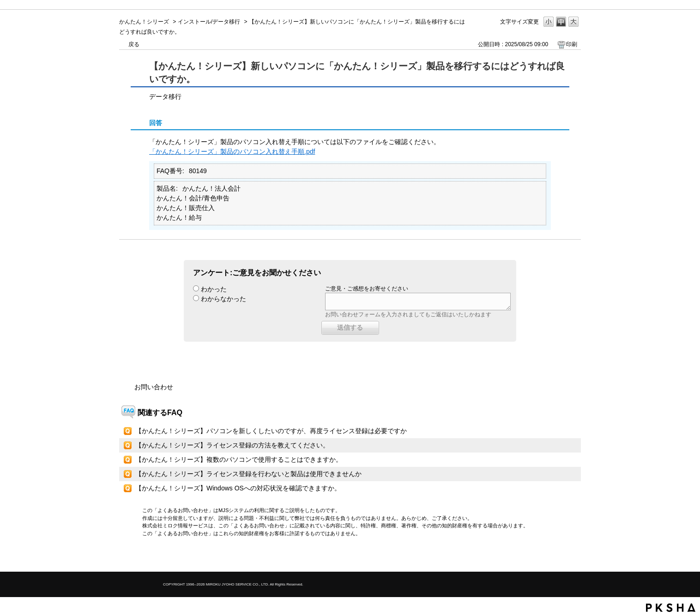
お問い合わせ (154, 387)
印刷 (572, 44)
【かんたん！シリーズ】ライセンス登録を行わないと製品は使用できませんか (248, 474)
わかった (214, 289)
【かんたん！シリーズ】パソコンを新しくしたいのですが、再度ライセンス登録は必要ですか (271, 431)
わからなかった (223, 299)
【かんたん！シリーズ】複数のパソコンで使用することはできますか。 (239, 459)
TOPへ (558, 557)
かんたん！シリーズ (144, 22)
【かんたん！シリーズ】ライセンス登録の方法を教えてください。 (232, 445)
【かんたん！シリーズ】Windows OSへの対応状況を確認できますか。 (238, 488)
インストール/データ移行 (209, 22)
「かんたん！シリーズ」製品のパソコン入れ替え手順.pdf (232, 151)
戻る (134, 44)
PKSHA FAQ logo (671, 608)
